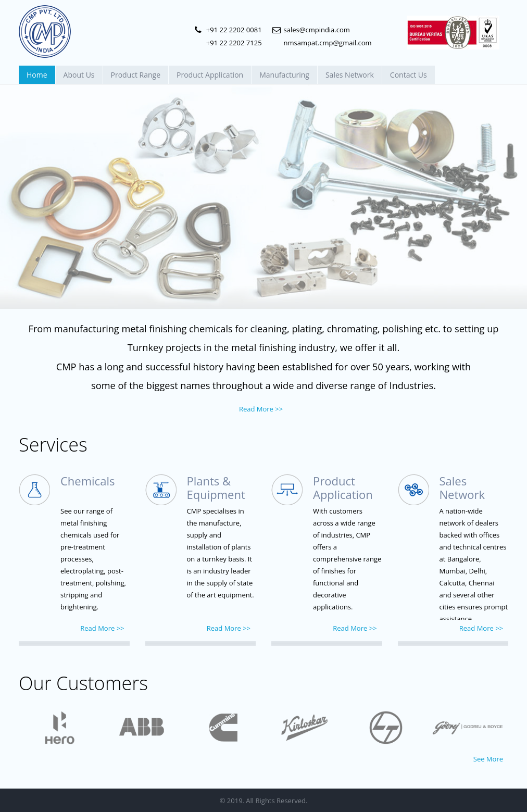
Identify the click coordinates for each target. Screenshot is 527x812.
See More (488, 759)
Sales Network (350, 75)
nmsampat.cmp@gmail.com (328, 43)
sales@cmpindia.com (317, 30)
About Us (79, 75)
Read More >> (261, 409)
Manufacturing (284, 75)
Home (37, 75)
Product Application (210, 75)
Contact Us (409, 75)
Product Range (136, 75)
